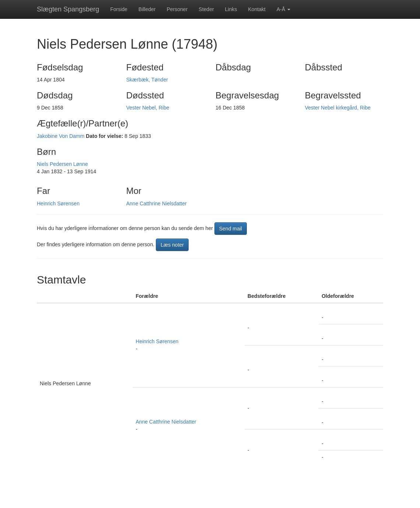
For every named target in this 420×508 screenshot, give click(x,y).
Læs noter (172, 245)
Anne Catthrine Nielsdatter (157, 203)
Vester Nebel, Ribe (148, 108)
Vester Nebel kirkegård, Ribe (338, 108)
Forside (119, 9)
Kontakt (257, 9)
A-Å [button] (283, 9)
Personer (177, 9)
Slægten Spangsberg (68, 9)
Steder (206, 9)
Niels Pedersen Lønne (62, 164)
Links (231, 9)
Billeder (147, 9)
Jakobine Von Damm (61, 136)
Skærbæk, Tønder (147, 80)
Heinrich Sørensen (58, 203)
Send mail (231, 229)
